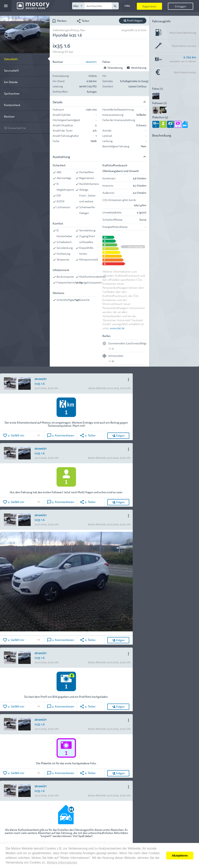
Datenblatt (11, 59)
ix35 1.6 (40, 383)
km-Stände (11, 82)
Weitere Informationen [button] (62, 862)
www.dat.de (117, 328)
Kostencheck (12, 105)
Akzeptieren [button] (180, 856)
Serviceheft (11, 70)
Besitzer (9, 116)
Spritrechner (12, 93)
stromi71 (91, 62)
